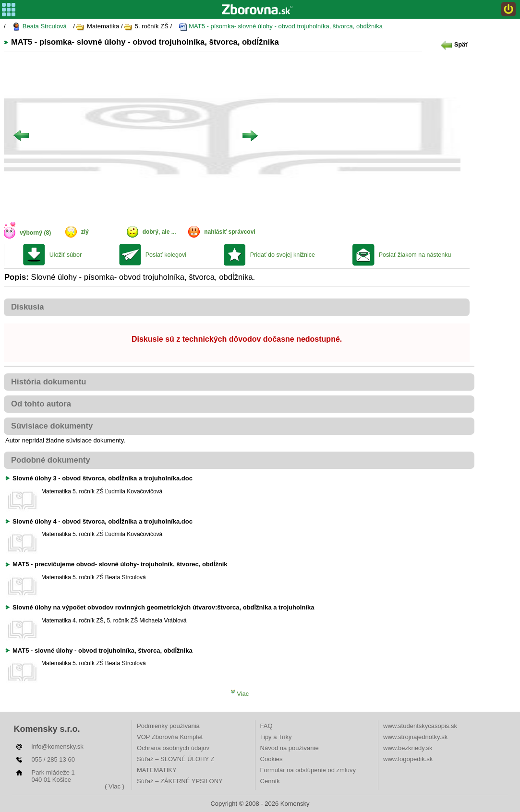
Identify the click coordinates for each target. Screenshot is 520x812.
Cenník (270, 781)
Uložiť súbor (66, 255)
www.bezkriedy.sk (408, 748)
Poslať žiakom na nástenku (415, 255)
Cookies (272, 759)
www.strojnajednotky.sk (415, 737)
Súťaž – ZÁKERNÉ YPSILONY (180, 781)
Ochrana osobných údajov (173, 748)
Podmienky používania (168, 726)
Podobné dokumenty (51, 460)
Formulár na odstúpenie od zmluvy (308, 770)
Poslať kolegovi (166, 255)
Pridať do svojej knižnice (283, 255)
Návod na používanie (290, 748)
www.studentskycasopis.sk (420, 726)
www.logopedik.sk (408, 759)
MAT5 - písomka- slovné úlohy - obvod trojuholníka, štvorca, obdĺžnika (281, 27)
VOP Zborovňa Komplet (170, 737)
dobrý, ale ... (159, 232)
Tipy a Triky (276, 737)
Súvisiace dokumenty (52, 426)
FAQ (266, 726)
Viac (240, 694)
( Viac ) (115, 786)
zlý (85, 232)
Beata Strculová (39, 27)
